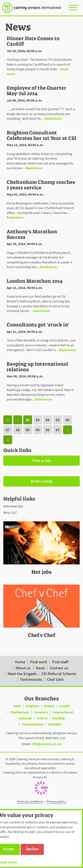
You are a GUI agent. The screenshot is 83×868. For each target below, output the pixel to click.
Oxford (42, 718)
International (63, 712)
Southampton (33, 724)
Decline (32, 849)
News (40, 668)
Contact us (59, 668)
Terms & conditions (30, 801)
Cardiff (64, 706)
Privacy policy (56, 801)
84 (48, 420)
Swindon (55, 724)
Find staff (60, 662)
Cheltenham (20, 712)
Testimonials (31, 679)
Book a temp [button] (42, 481)
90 (38, 430)
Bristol (49, 706)
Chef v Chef (41, 635)
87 (8, 430)
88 (18, 430)
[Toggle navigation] (73, 8)
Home (20, 662)
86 (68, 420)
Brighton (33, 706)
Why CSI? (10, 513)
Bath (17, 706)
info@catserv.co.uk (46, 744)
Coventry (41, 712)
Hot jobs (41, 572)
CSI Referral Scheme (59, 674)
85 (58, 420)
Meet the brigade (22, 674)
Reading (58, 718)
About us (23, 668)
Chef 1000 (55, 679)
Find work (39, 662)
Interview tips (13, 506)
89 (28, 430)
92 (58, 430)
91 (48, 430)
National (25, 718)
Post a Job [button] (42, 461)
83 (38, 420)
